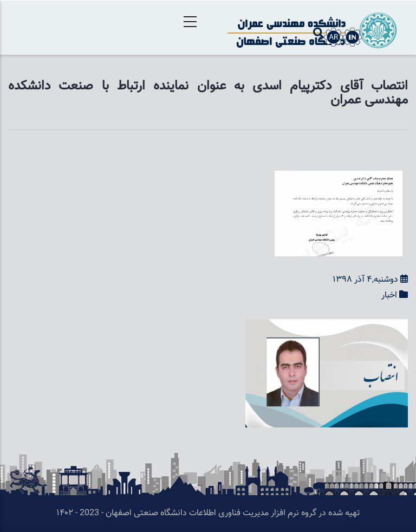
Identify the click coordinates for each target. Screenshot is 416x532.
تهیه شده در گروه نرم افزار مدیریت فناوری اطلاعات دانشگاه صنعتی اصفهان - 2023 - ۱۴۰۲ (208, 513)
